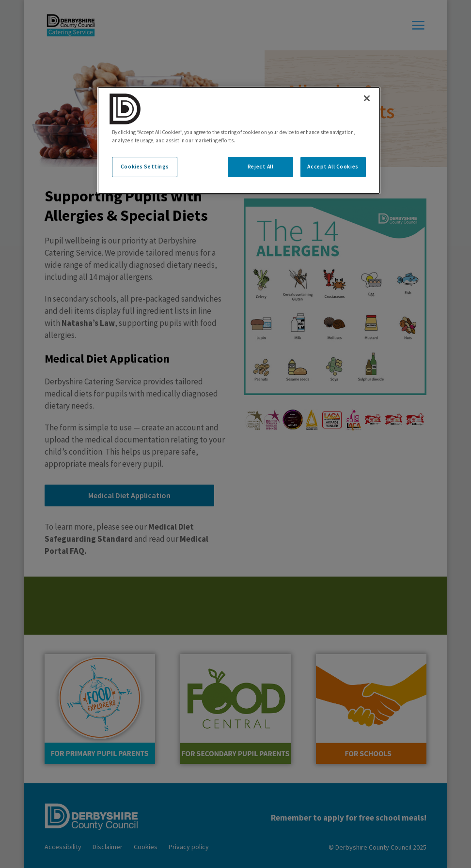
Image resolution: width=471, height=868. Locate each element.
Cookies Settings (145, 167)
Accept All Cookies (333, 167)
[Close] (367, 98)
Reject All (261, 167)
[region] (239, 140)
